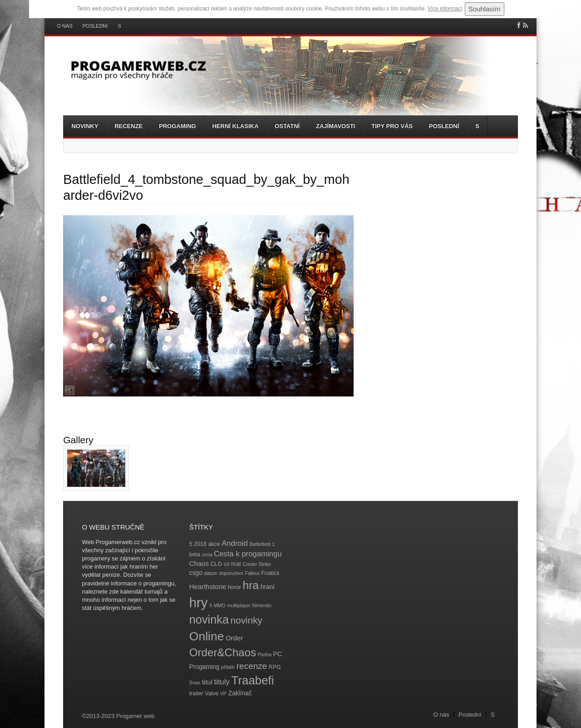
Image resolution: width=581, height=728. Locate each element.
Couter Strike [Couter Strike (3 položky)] (256, 564)
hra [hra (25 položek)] (251, 585)
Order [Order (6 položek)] (234, 638)
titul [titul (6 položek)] (207, 682)
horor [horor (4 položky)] (234, 587)
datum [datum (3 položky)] (211, 573)
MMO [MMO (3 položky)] (220, 605)
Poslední (95, 26)
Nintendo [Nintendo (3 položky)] (262, 605)
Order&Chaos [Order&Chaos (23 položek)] (223, 652)
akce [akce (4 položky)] (214, 544)
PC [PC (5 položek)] (278, 654)
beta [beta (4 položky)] (195, 555)
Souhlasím (485, 9)
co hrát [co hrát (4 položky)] (232, 564)
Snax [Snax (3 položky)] (195, 683)
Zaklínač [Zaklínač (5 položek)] (240, 693)
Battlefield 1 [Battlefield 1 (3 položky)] (262, 544)
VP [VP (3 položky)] (223, 693)
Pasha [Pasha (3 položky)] (265, 654)
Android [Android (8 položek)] (235, 543)
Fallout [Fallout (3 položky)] (252, 573)
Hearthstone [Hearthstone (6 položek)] (208, 587)
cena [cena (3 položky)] (207, 555)
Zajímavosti (335, 126)
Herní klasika (235, 126)
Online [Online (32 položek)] (207, 636)
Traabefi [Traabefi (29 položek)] (253, 680)
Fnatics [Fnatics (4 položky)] (270, 573)
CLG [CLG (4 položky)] (216, 564)
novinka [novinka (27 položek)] (209, 619)
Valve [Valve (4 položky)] (212, 693)
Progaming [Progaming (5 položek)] (204, 667)
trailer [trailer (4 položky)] (196, 693)
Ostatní (287, 126)
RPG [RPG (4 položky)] (275, 667)
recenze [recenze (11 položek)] (252, 666)
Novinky (85, 126)
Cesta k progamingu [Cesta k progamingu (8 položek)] (248, 554)
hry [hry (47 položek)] (199, 602)
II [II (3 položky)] (211, 605)
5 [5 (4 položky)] (191, 544)
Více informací (445, 9)
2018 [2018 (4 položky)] (200, 544)
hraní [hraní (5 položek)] (268, 587)
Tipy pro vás (392, 126)
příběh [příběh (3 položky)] (228, 667)
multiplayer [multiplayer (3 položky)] (239, 605)
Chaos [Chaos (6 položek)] (199, 563)
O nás (65, 26)
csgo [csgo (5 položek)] (196, 573)
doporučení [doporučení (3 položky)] (231, 573)
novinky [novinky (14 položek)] (246, 620)
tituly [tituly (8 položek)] (222, 682)
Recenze (128, 126)
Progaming (177, 126)
